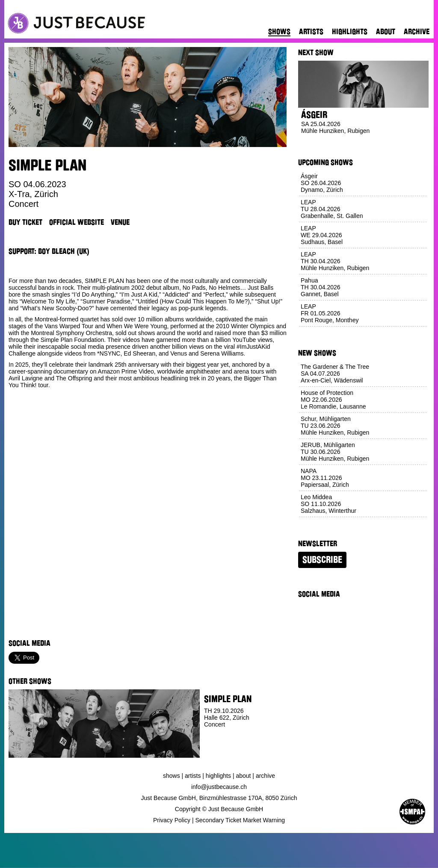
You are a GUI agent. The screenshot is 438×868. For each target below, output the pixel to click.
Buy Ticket (25, 222)
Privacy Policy (172, 820)
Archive (417, 32)
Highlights (350, 32)
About (386, 32)
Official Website (77, 222)
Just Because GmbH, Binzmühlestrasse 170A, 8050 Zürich (219, 798)
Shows (279, 32)
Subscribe (322, 560)
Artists (311, 32)
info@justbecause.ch (219, 787)
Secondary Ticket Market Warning (240, 820)
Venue (120, 222)
